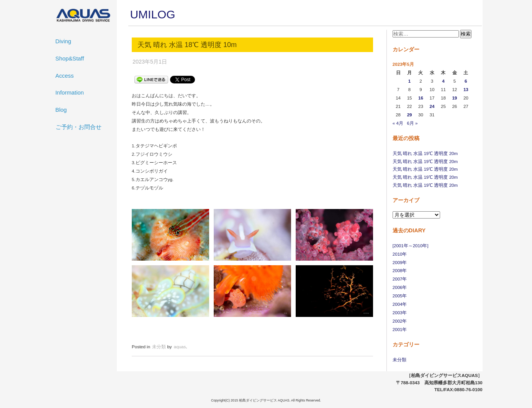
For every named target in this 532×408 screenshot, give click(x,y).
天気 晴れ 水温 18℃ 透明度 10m (187, 45)
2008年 (400, 271)
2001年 (400, 330)
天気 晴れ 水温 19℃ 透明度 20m (425, 153)
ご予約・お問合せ (79, 127)
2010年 (400, 254)
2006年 (400, 287)
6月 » (412, 123)
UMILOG (153, 14)
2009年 (400, 263)
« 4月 (398, 123)
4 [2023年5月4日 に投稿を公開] (443, 81)
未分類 (399, 360)
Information (70, 93)
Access (65, 76)
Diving (63, 41)
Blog (61, 110)
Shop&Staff (70, 59)
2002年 (400, 321)
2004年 (400, 304)
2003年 (400, 313)
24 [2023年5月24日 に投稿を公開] (432, 106)
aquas (180, 347)
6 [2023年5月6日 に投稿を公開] (466, 81)
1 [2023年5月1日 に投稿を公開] (409, 81)
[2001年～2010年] (411, 246)
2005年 (400, 296)
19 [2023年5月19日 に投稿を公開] (454, 98)
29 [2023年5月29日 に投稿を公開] (410, 115)
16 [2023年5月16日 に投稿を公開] (421, 98)
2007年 (400, 279)
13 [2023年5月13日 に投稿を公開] (466, 90)
